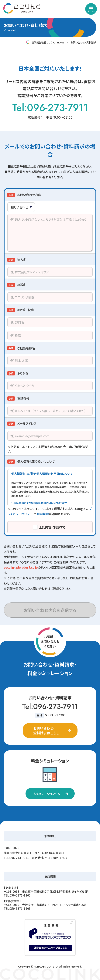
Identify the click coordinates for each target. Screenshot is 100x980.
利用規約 (43, 514)
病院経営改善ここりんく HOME (48, 42)
